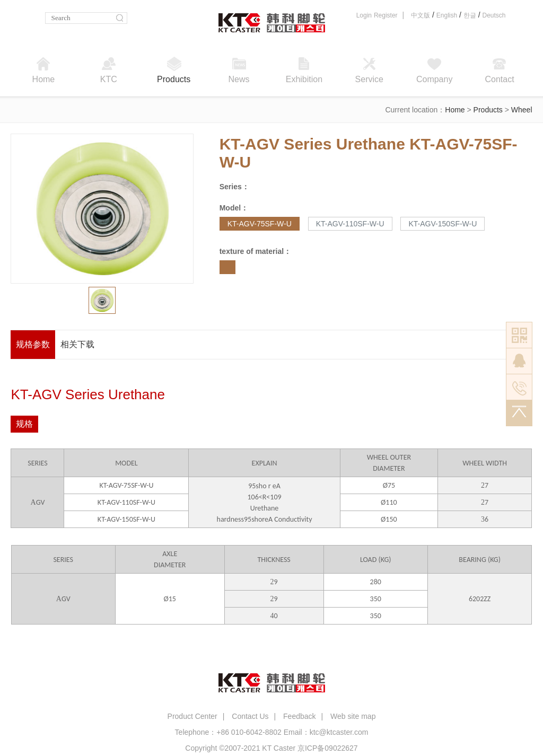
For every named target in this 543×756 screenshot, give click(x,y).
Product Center (192, 716)
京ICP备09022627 (328, 748)
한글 (470, 15)
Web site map (353, 716)
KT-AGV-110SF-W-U (350, 224)
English (447, 15)
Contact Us (250, 716)
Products (488, 110)
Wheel (522, 110)
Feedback (299, 716)
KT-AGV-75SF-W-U (260, 224)
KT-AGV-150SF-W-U (443, 224)
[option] (102, 209)
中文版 (421, 15)
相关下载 (77, 344)
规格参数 (33, 344)
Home (455, 110)
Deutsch (494, 15)
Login (364, 15)
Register (386, 15)
